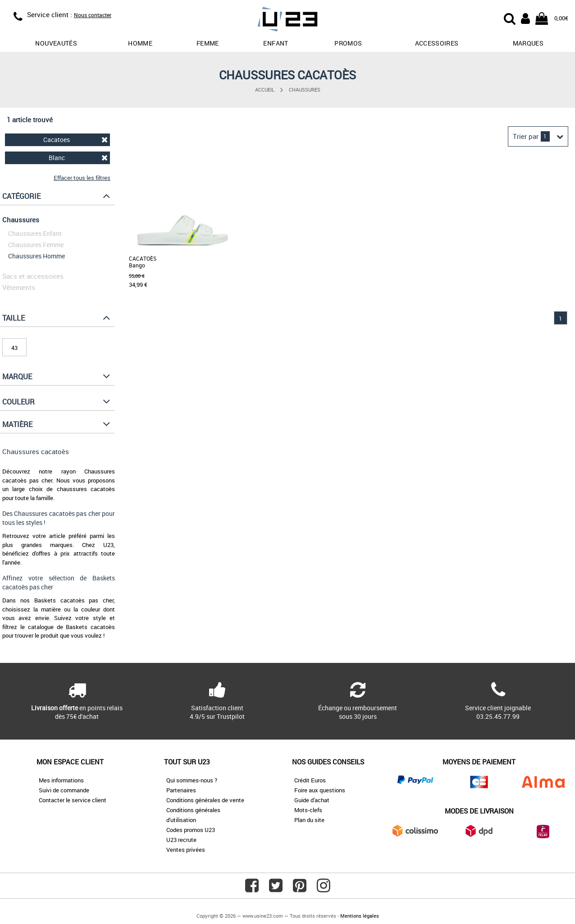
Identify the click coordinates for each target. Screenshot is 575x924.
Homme (140, 43)
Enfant (276, 43)
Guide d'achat (312, 800)
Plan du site (309, 820)
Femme (208, 43)
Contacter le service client (73, 800)
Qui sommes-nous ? (192, 780)
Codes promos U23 (191, 830)
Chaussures (305, 90)
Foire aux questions (320, 790)
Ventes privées (186, 850)
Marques (528, 43)
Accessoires (437, 43)
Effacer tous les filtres (82, 178)
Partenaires (181, 790)
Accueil (265, 90)
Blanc (78, 158)
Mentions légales (360, 916)
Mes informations (61, 780)
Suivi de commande (64, 790)
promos (348, 43)
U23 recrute (181, 840)
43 (14, 348)
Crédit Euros (310, 780)
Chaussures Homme (37, 256)
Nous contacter (93, 15)
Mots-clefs (308, 810)
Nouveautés (56, 43)
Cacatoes (75, 140)
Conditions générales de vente (205, 800)
